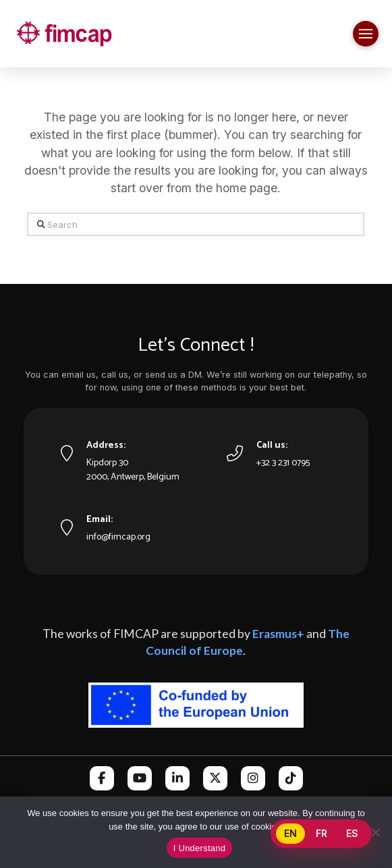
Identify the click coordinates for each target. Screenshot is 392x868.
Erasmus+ (278, 634)
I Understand (199, 848)
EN (290, 833)
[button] (366, 34)
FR (321, 833)
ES (352, 833)
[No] (375, 832)
